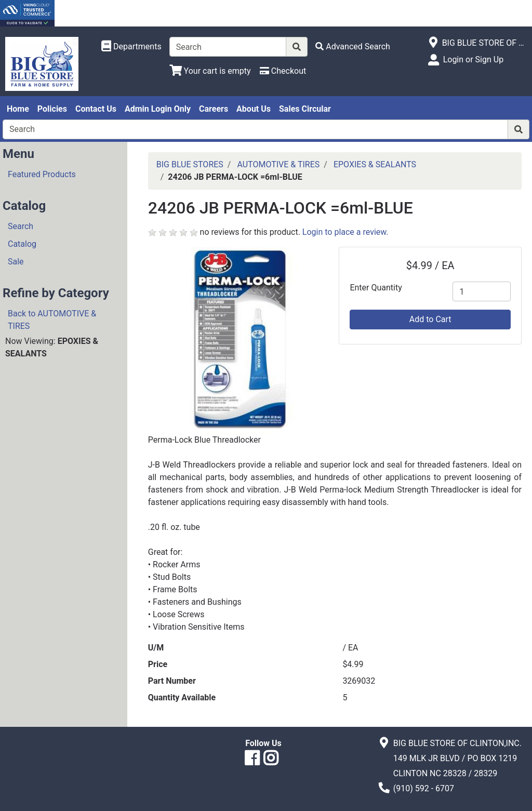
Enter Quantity (376, 288)
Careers (214, 109)
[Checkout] (283, 71)
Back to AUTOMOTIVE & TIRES (52, 320)
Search (21, 226)
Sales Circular (305, 109)
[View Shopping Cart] (210, 71)
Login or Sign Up (473, 59)
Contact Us (96, 109)
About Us (254, 109)
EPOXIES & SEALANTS (375, 164)
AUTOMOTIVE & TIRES (278, 164)
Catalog (22, 244)
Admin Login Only (158, 109)
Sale (16, 262)
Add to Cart (430, 319)
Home (18, 109)
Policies (52, 109)
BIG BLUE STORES (190, 164)
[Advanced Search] (353, 46)
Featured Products (42, 174)
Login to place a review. (345, 232)
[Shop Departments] (131, 47)
